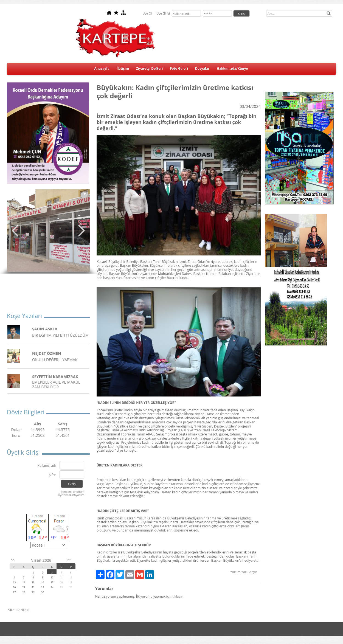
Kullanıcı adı (47, 466)
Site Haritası (19, 610)
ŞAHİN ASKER (45, 329)
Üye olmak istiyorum (71, 495)
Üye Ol (147, 13)
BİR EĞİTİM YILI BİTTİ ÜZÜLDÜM (60, 335)
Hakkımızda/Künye (232, 68)
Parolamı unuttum (73, 492)
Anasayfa (102, 68)
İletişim (123, 68)
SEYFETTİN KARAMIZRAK (55, 377)
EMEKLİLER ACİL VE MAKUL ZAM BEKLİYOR (56, 384)
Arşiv (253, 572)
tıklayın (178, 596)
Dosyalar (202, 68)
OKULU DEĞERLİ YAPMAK (55, 360)
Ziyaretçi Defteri (149, 68)
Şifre (52, 475)
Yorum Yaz (238, 572)
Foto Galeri (179, 68)
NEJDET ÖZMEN (47, 353)
